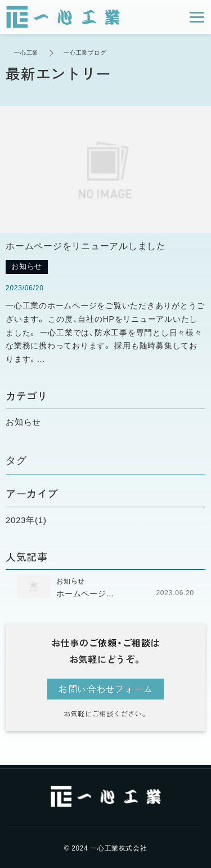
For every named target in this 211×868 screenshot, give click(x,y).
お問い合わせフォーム (106, 689)
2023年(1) (26, 520)
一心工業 (26, 53)
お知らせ (23, 422)
